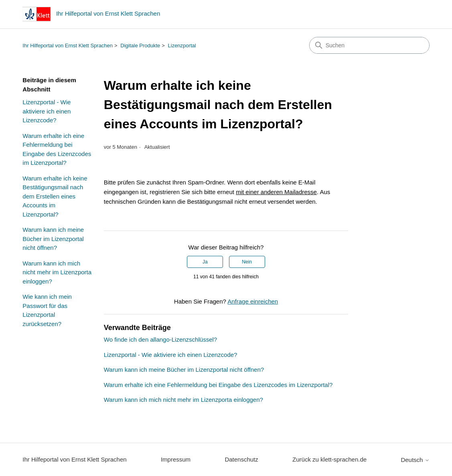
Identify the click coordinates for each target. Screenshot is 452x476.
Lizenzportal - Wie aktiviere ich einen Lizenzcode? (47, 111)
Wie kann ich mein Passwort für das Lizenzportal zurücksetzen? (47, 310)
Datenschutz (241, 459)
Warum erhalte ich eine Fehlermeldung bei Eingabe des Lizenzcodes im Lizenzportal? (57, 149)
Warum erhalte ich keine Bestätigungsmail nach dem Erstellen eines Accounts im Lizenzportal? (55, 196)
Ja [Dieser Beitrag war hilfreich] (205, 262)
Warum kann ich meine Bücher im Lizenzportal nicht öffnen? (53, 239)
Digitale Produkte (140, 46)
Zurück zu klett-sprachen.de (329, 459)
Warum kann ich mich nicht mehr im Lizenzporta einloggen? (57, 272)
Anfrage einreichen (253, 301)
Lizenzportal (182, 46)
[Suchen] (369, 45)
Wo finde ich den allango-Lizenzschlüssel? (160, 339)
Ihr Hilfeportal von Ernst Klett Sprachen (68, 46)
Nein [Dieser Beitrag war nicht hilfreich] (247, 262)
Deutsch (415, 460)
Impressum (176, 459)
